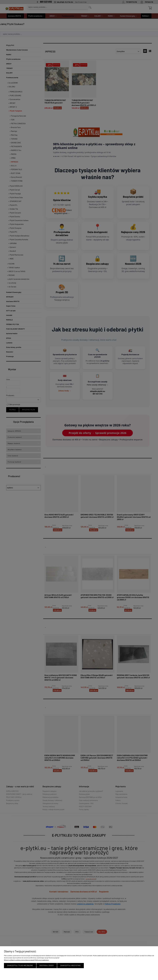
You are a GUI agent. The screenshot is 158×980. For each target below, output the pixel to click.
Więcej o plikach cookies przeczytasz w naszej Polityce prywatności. (26, 960)
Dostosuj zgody (47, 965)
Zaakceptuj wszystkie (70, 965)
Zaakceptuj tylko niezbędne (20, 965)
